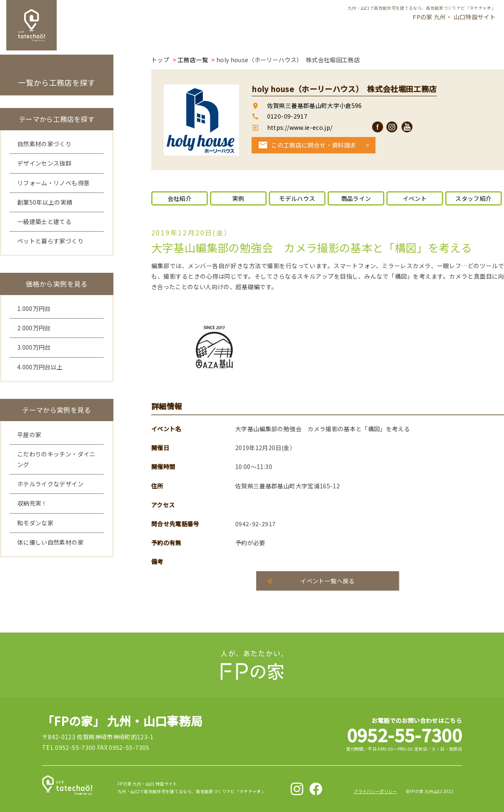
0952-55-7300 (404, 734)
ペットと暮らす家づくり (50, 241)
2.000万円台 (34, 328)
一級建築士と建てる (44, 221)
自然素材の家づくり (44, 144)
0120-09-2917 (287, 116)
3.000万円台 (34, 347)
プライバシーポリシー (375, 791)
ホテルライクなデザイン (50, 484)
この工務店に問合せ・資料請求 (314, 145)
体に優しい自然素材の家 (50, 542)
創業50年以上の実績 (45, 202)
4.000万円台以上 (40, 367)
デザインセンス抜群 (44, 163)
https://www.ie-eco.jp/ (299, 127)
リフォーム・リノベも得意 (53, 183)
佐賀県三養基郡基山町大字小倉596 (315, 105)
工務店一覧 (193, 60)
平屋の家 (29, 435)
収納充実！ (32, 503)
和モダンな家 (35, 523)
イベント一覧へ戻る (327, 581)
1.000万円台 (34, 308)
